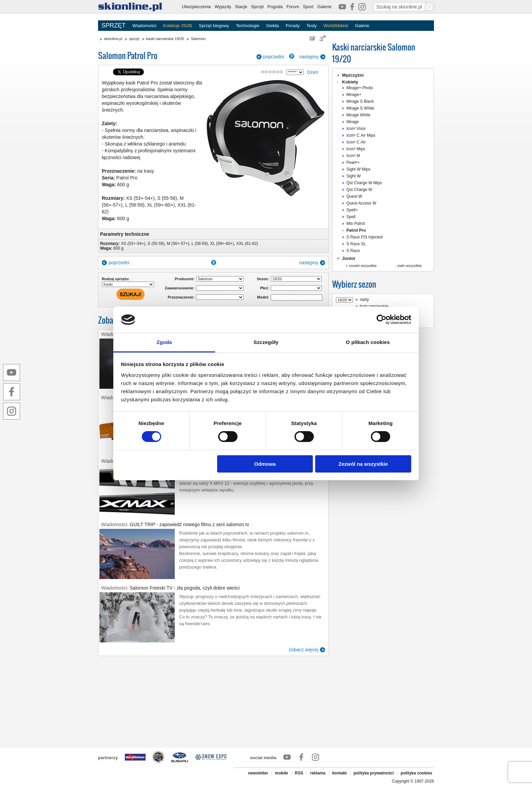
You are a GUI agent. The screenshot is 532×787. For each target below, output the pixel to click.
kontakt (339, 773)
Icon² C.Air (356, 142)
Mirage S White (360, 108)
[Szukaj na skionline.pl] (430, 7)
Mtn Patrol (356, 224)
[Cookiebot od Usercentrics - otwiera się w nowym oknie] (382, 320)
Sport (308, 7)
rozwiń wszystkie (363, 266)
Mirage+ (354, 95)
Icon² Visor (356, 129)
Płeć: (265, 288)
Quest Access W (361, 203)
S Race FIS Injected (365, 237)
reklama (318, 773)
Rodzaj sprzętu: (116, 279)
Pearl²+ (353, 162)
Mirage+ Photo (360, 88)
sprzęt (134, 39)
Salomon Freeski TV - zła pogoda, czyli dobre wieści (185, 588)
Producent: (185, 279)
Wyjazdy (223, 7)
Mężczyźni (353, 75)
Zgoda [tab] (164, 342)
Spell (351, 217)
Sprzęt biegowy (214, 26)
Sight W (354, 176)
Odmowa (265, 464)
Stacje (241, 7)
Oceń (313, 72)
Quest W (354, 196)
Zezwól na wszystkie (363, 464)
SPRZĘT (113, 25)
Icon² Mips (356, 149)
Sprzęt (258, 7)
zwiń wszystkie (410, 266)
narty (365, 300)
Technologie (248, 26)
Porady (293, 26)
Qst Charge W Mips (364, 183)
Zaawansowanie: (180, 288)
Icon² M (353, 156)
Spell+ (352, 210)
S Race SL (356, 244)
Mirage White (358, 115)
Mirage (353, 122)
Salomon (198, 39)
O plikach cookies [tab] (368, 342)
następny (309, 57)
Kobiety (350, 82)
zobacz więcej (303, 650)
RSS (299, 773)
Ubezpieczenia (196, 7)
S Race (353, 251)
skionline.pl (113, 39)
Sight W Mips (358, 169)
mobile (281, 773)
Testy (311, 26)
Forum (293, 7)
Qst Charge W (359, 190)
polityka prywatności (374, 773)
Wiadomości (144, 26)
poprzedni (274, 57)
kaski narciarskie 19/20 (165, 39)
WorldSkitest (336, 26)
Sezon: (263, 279)
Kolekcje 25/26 (178, 26)
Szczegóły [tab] (266, 342)
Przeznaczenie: (181, 297)
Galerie (324, 7)
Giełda (272, 26)
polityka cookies (416, 773)
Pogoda (275, 7)
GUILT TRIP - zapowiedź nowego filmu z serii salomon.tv (189, 524)
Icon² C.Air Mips (361, 135)
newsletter (258, 773)
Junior (349, 258)
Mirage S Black (360, 101)
